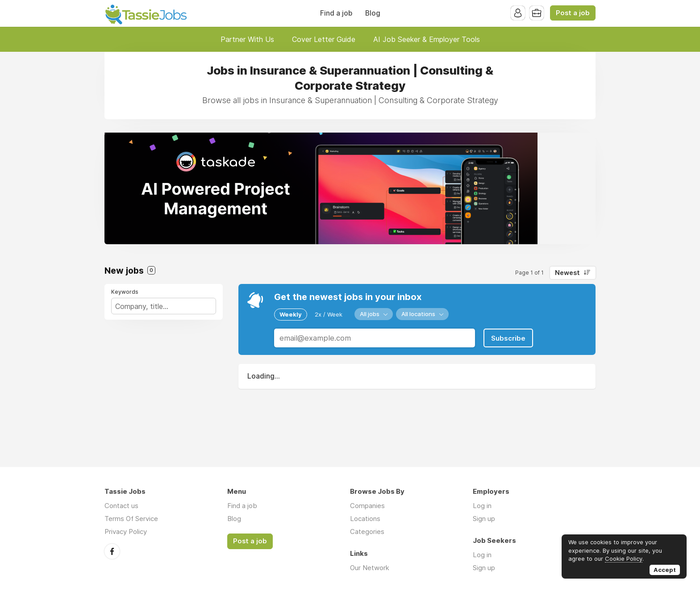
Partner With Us (247, 39)
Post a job (573, 13)
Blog (373, 13)
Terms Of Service (131, 519)
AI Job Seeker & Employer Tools (427, 39)
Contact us (121, 506)
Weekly (291, 314)
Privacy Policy (126, 532)
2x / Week (329, 314)
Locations (365, 519)
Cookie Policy (624, 559)
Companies (367, 506)
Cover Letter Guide (324, 39)
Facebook (112, 551)
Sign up (484, 519)
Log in (482, 506)
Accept (665, 570)
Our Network (370, 568)
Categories (367, 532)
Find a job (336, 13)
